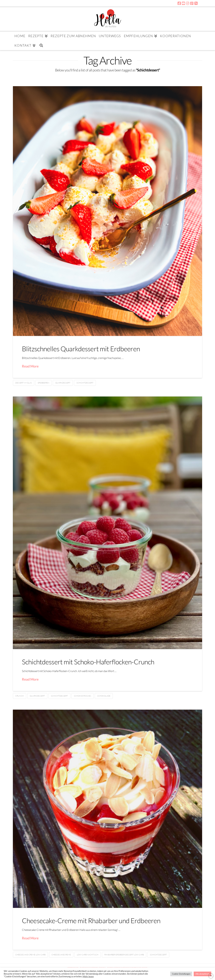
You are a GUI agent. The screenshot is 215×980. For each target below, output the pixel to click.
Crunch (20, 696)
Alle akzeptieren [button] (202, 974)
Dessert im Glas (24, 383)
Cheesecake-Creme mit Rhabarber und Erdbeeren (91, 921)
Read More (30, 366)
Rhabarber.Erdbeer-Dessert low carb (124, 955)
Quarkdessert (63, 383)
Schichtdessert (85, 383)
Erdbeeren (44, 383)
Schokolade (104, 696)
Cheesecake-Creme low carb (30, 955)
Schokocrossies (83, 696)
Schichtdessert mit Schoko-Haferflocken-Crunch (88, 662)
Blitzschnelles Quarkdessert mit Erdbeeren (81, 349)
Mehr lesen (88, 976)
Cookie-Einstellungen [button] (181, 974)
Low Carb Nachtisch (88, 955)
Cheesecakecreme (61, 955)
